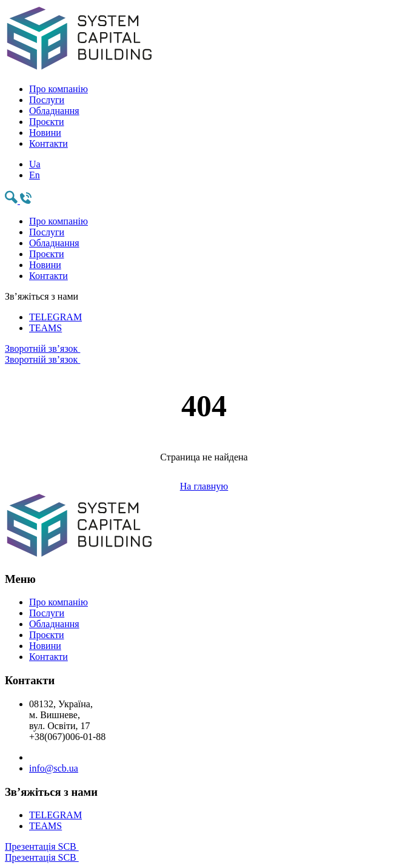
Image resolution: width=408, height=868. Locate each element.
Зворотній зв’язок (204, 354)
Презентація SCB (204, 852)
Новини (45, 133)
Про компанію (59, 89)
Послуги (47, 100)
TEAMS (45, 328)
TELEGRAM (55, 317)
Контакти (48, 143)
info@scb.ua (54, 768)
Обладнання (54, 111)
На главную (204, 486)
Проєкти (47, 122)
